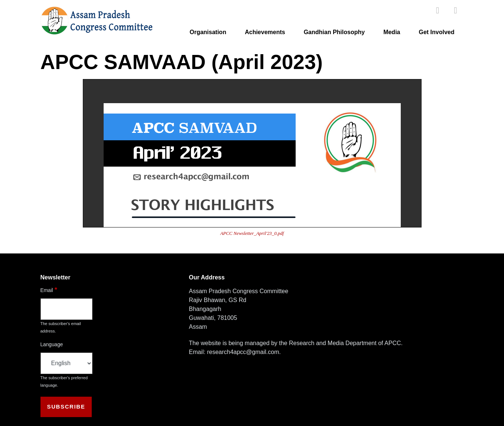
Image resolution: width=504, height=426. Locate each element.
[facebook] (438, 10)
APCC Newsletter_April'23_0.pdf (252, 233)
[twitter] (456, 10)
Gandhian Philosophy (334, 32)
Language (52, 345)
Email (47, 290)
